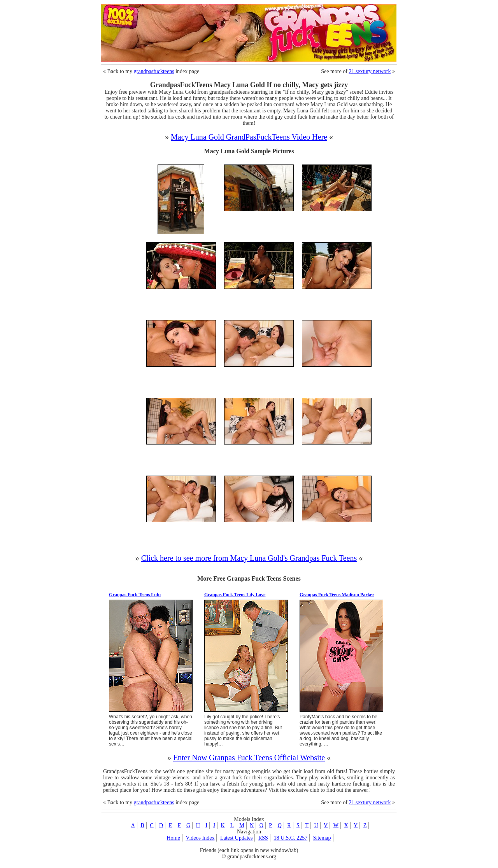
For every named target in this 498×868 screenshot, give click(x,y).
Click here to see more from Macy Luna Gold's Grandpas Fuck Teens (249, 558)
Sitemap (322, 838)
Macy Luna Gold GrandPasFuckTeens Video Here (249, 137)
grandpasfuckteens (154, 71)
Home (173, 838)
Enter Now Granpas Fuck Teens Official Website (249, 758)
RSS (263, 838)
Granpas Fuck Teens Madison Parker (337, 595)
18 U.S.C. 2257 (290, 838)
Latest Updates (237, 838)
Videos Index (200, 838)
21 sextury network (370, 71)
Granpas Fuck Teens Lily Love (235, 595)
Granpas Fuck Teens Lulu (135, 595)
